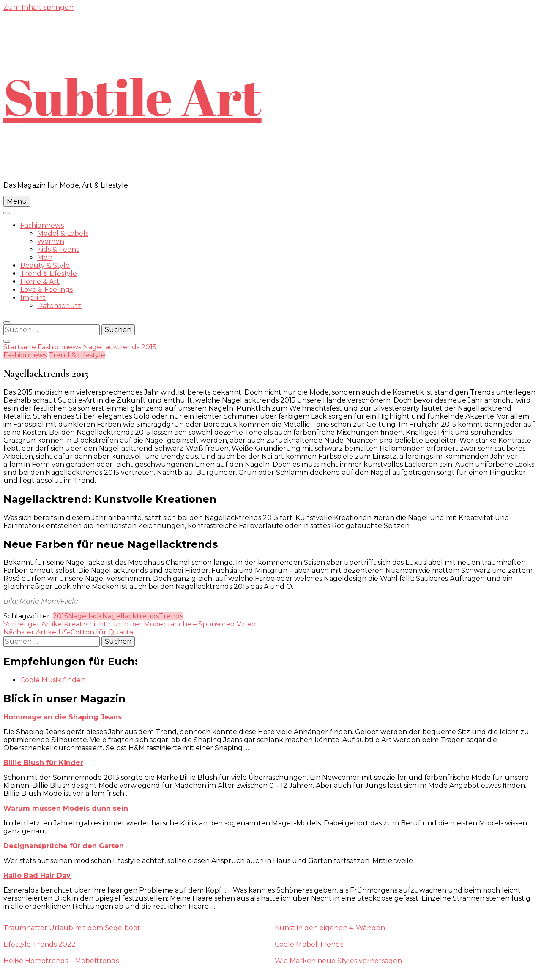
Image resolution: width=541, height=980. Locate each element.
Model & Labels (63, 233)
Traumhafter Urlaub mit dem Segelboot (72, 928)
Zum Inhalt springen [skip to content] (38, 7)
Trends (171, 616)
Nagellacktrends (131, 616)
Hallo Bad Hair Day (37, 875)
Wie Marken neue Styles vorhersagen (338, 961)
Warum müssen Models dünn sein (66, 808)
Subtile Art (133, 96)
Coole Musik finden (53, 680)
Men (45, 257)
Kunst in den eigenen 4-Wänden (330, 928)
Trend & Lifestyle (49, 274)
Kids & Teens (58, 249)
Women (51, 241)
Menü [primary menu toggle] (17, 201)
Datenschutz (59, 306)
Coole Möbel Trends (309, 944)
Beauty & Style (45, 265)
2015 (60, 616)
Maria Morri (39, 601)
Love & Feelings (46, 290)
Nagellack (85, 616)
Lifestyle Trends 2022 (40, 944)
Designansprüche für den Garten (64, 846)
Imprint (33, 298)
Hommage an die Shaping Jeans (63, 717)
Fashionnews (42, 225)
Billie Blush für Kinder (43, 763)
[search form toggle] (7, 323)
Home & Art (40, 282)
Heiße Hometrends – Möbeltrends (61, 961)
